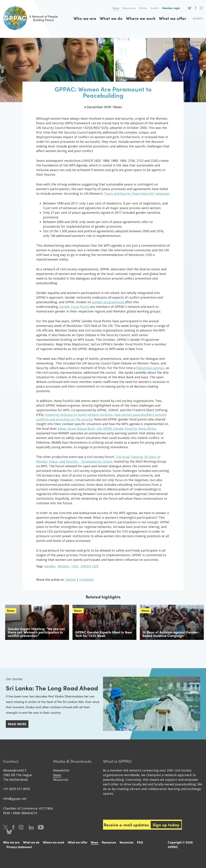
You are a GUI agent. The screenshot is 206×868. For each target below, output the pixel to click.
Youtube (41, 827)
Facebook (196, 8)
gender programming (108, 302)
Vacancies (126, 842)
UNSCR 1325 (89, 566)
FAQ (140, 842)
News (116, 8)
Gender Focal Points (74, 307)
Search (198, 18)
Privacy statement (19, 847)
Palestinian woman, (151, 368)
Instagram (201, 8)
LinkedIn (31, 827)
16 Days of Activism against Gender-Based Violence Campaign (171, 634)
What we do (111, 18)
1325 (75, 566)
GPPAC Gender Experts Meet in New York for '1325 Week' (103, 634)
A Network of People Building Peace (30, 18)
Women (63, 566)
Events (155, 8)
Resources (129, 8)
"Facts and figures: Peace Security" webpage (136, 194)
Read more (17, 724)
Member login (171, 8)
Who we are (85, 18)
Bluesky (9, 832)
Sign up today (166, 825)
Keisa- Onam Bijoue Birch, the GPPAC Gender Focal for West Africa (107, 429)
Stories (143, 8)
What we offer (173, 18)
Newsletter (61, 770)
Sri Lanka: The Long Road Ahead (52, 688)
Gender (50, 566)
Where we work (141, 18)
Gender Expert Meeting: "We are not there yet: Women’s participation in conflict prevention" (36, 632)
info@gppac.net (15, 799)
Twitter (190, 8)
